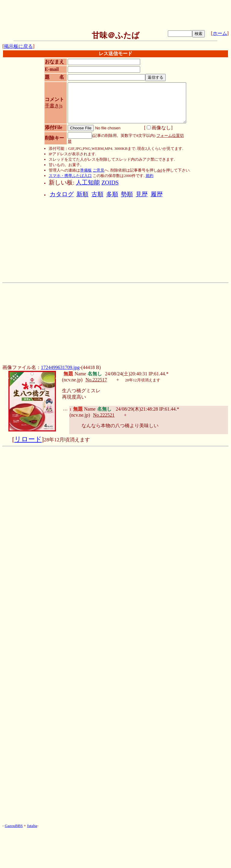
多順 (112, 194)
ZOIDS (110, 183)
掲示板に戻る (18, 46)
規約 (149, 176)
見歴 (142, 194)
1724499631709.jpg (60, 367)
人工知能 (88, 183)
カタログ (62, 194)
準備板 (86, 170)
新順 (82, 194)
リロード (28, 439)
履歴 (157, 194)
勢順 (127, 194)
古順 (97, 194)
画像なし (159, 128)
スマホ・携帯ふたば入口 (70, 176)
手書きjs (54, 106)
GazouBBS (14, 826)
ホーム (220, 33)
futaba (32, 826)
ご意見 (99, 170)
